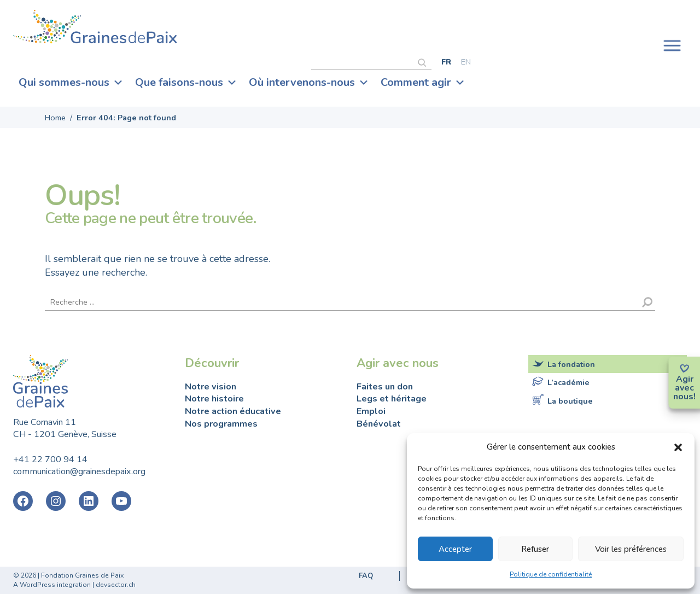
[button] (678, 447)
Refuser (535, 549)
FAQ (366, 576)
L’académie (568, 382)
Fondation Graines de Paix (95, 29)
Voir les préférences (631, 549)
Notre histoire (214, 399)
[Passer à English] (466, 62)
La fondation (571, 364)
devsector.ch (116, 585)
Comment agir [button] (423, 83)
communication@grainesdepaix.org (79, 471)
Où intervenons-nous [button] (309, 83)
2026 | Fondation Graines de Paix (72, 575)
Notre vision (211, 387)
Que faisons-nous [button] (186, 83)
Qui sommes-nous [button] (71, 83)
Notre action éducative (233, 411)
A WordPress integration (52, 585)
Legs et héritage (392, 399)
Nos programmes (221, 424)
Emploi (371, 411)
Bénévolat (379, 424)
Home (55, 118)
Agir (685, 379)
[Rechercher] (425, 61)
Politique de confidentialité (551, 574)
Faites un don (385, 387)
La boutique (570, 400)
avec (684, 388)
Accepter (455, 549)
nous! (684, 397)
